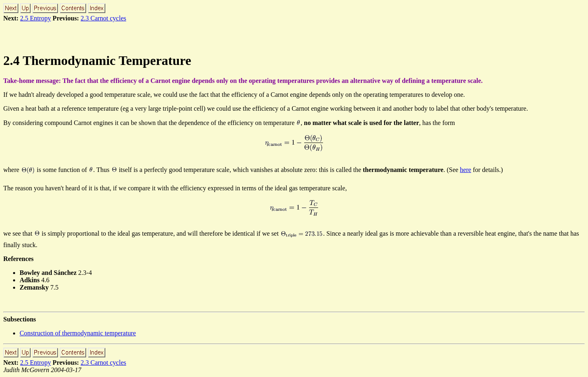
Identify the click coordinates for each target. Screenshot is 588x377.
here (465, 170)
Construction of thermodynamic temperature (78, 333)
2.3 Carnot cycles (103, 18)
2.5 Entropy (36, 18)
